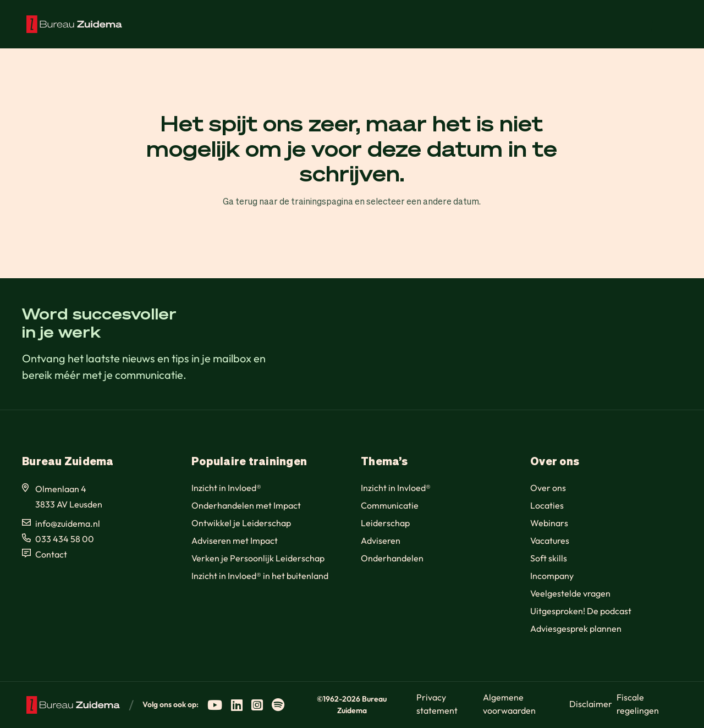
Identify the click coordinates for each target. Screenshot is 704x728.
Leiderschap (385, 523)
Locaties (547, 505)
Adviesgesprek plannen (576, 628)
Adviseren (381, 541)
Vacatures (550, 541)
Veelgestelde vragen (570, 593)
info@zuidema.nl (68, 523)
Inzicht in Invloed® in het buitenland (260, 576)
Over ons (548, 488)
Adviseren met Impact (235, 541)
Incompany (552, 576)
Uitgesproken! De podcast (581, 611)
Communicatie (390, 505)
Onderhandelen (392, 558)
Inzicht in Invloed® (226, 488)
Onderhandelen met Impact (246, 505)
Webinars (549, 523)
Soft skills (549, 558)
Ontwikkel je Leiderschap (241, 523)
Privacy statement (437, 704)
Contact (51, 554)
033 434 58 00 (65, 539)
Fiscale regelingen (638, 704)
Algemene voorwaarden (509, 704)
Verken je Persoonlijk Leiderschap (258, 558)
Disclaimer (591, 704)
